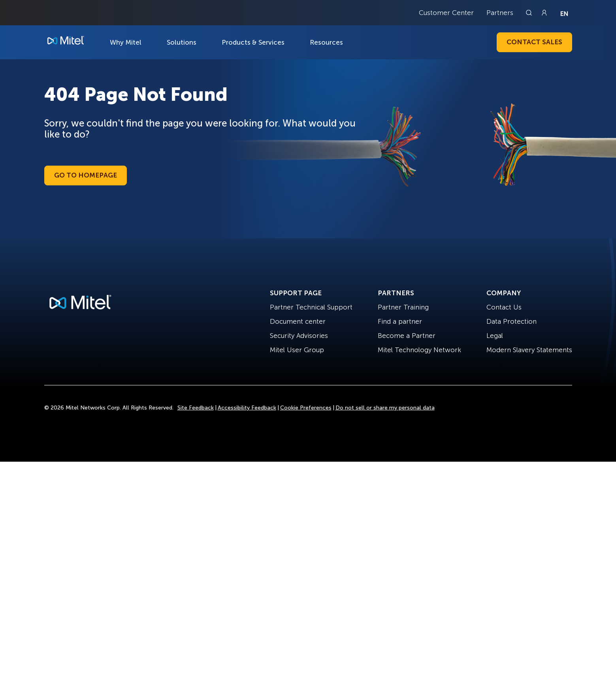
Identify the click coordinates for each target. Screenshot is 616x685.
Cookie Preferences (306, 408)
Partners (500, 13)
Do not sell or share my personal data (385, 408)
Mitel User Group (297, 350)
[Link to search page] (530, 13)
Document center (298, 321)
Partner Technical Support (311, 307)
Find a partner (400, 321)
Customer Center (446, 13)
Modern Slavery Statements (529, 350)
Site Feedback (196, 408)
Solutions (182, 42)
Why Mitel (126, 42)
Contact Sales (534, 42)
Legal (495, 336)
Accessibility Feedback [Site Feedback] (247, 408)
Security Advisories (299, 336)
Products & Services (253, 42)
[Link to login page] (544, 13)
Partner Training (403, 307)
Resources (326, 42)
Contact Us (504, 307)
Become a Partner (407, 336)
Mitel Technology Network (419, 350)
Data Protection (511, 321)
